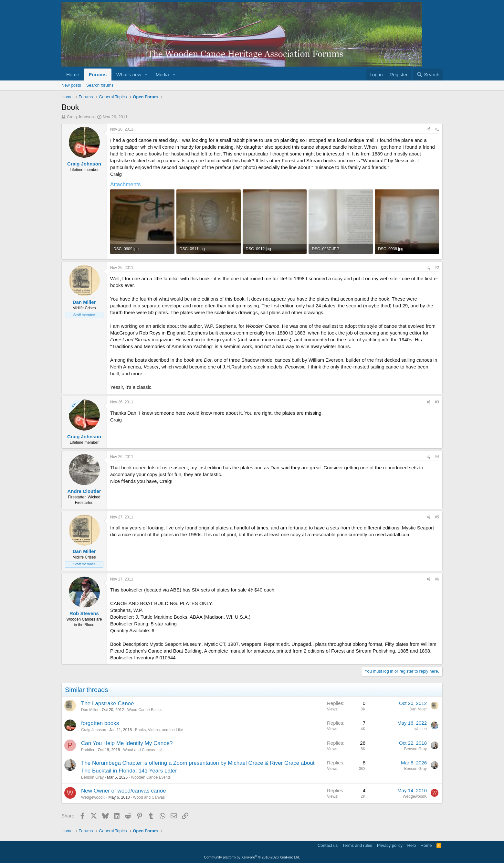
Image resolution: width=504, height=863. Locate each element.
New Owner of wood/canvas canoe (124, 791)
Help (412, 845)
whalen (421, 729)
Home (73, 75)
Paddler (88, 750)
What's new (129, 75)
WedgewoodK (93, 797)
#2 (437, 268)
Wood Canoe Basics (145, 710)
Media (162, 75)
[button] (146, 75)
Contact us (328, 845)
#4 (437, 457)
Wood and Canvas (139, 750)
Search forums (100, 85)
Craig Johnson (80, 117)
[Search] (428, 75)
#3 (437, 402)
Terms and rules (357, 845)
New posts (71, 85)
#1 (437, 129)
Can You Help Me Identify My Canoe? (127, 743)
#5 (437, 517)
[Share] (428, 129)
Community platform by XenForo (252, 857)
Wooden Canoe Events (151, 777)
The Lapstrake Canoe (108, 703)
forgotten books (100, 723)
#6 (437, 579)
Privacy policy (390, 845)
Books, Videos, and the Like (159, 730)
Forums (98, 75)
